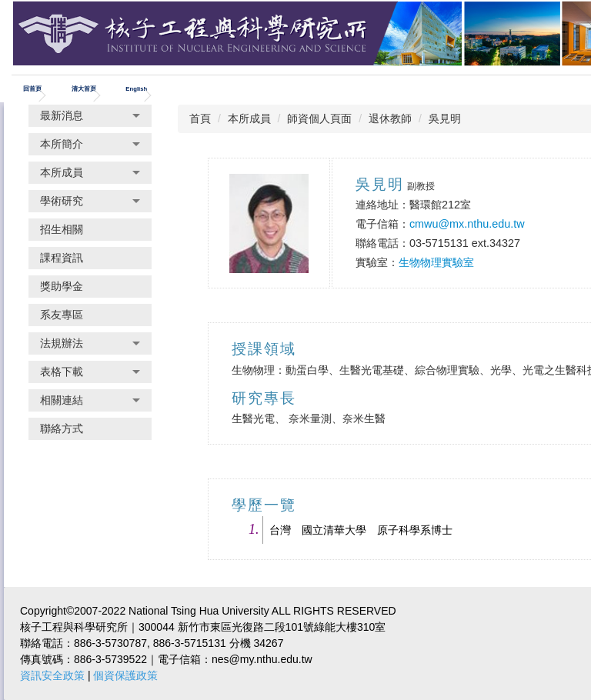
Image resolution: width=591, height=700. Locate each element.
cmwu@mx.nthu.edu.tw (467, 224)
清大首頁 (84, 89)
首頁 (200, 118)
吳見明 (445, 118)
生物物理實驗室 (436, 262)
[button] (90, 116)
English (136, 89)
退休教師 (390, 118)
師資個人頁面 (319, 118)
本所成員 (249, 118)
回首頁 (32, 89)
